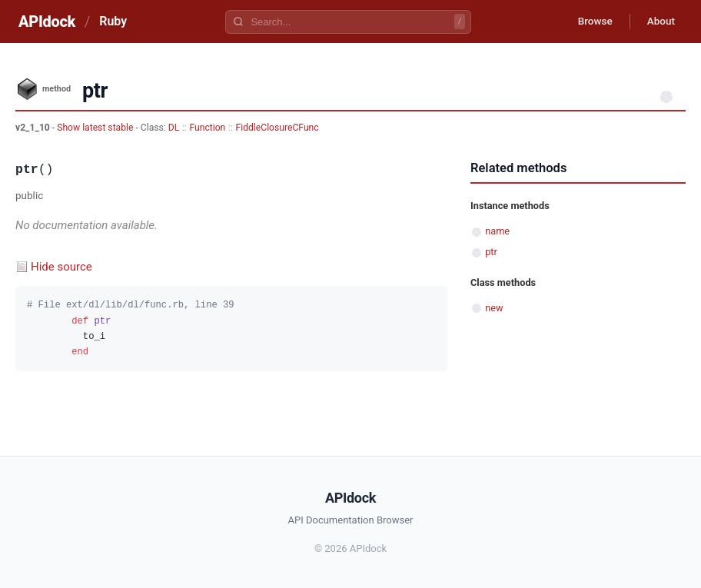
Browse (589, 22)
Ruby (113, 21)
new (494, 308)
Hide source (61, 267)
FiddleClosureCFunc (277, 128)
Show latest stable (96, 128)
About (659, 22)
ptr (491, 252)
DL (174, 128)
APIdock (47, 22)
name (497, 231)
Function (207, 128)
